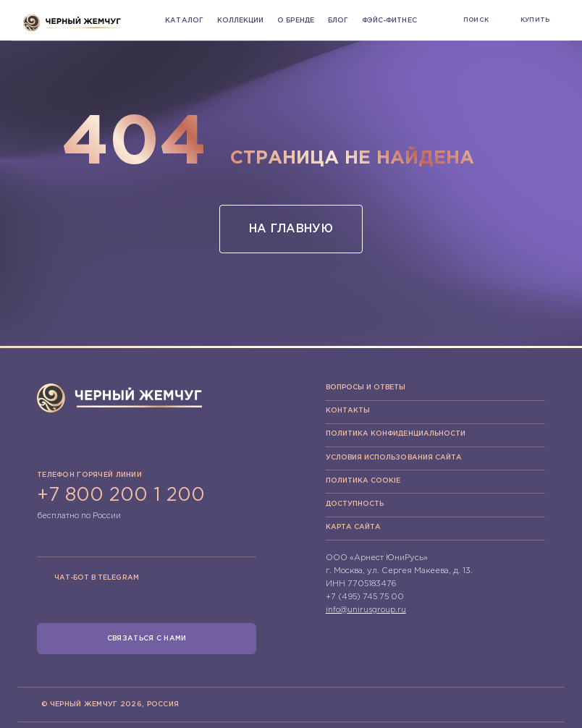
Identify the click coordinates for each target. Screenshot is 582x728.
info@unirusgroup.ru (366, 610)
